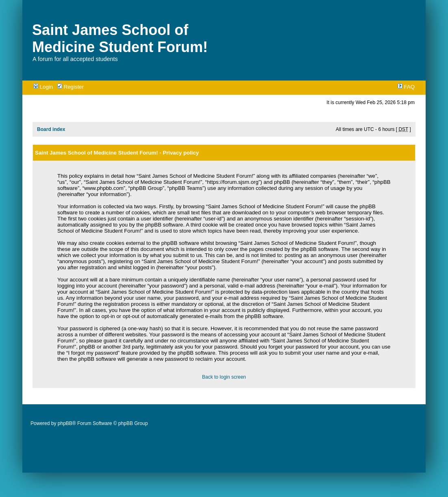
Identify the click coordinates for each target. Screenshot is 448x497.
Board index (51, 129)
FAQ (406, 87)
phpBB (65, 423)
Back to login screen (224, 377)
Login (43, 87)
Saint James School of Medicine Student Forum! (120, 38)
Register (71, 87)
